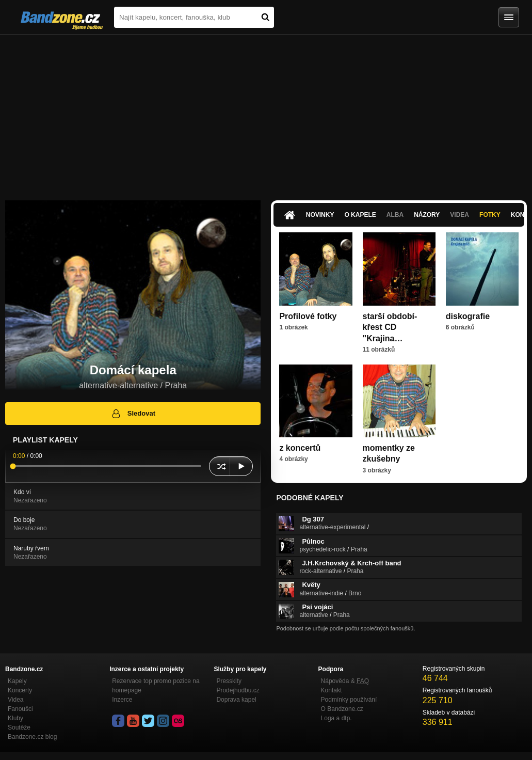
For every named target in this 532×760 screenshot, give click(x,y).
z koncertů (300, 448)
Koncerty (20, 690)
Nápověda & (345, 681)
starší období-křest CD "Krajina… (390, 327)
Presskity (229, 681)
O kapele (360, 215)
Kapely (17, 681)
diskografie (468, 316)
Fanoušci (20, 709)
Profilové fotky (308, 316)
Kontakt (332, 690)
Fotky (490, 215)
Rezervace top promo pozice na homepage (156, 686)
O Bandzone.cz (342, 709)
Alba (395, 215)
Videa (460, 215)
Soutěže (19, 727)
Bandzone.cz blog (32, 737)
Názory (427, 215)
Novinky (320, 215)
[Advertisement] (266, 113)
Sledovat (133, 414)
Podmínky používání (349, 700)
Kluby (15, 718)
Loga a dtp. (336, 718)
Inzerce (122, 700)
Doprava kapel (236, 700)
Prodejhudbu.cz (238, 690)
